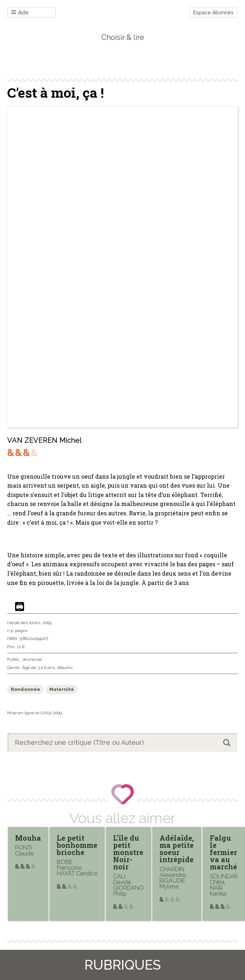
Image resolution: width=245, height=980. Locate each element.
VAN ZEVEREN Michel (44, 440)
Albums (65, 668)
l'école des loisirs (24, 623)
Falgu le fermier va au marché (223, 852)
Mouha (28, 838)
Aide (20, 13)
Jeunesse (32, 659)
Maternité (62, 689)
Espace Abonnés (213, 13)
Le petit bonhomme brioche (77, 845)
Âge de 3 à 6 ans (39, 668)
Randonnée (26, 689)
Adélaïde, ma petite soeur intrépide (177, 849)
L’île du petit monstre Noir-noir (128, 852)
